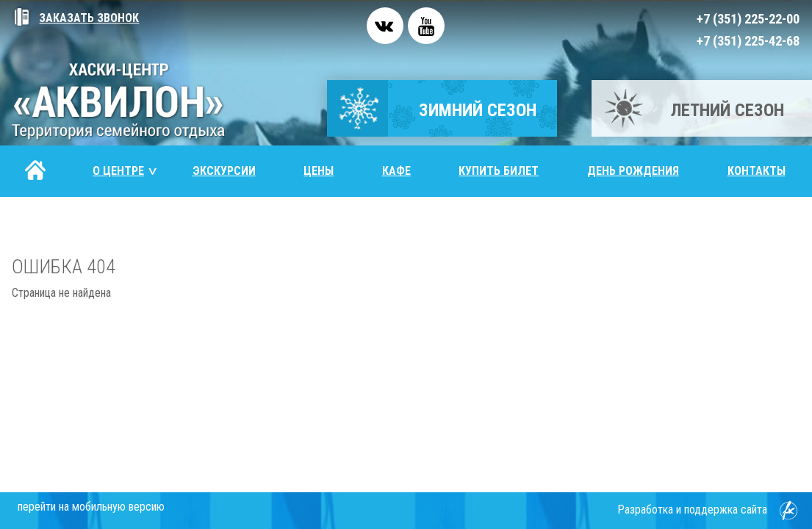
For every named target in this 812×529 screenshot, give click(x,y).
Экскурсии (224, 171)
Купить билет (499, 171)
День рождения (633, 171)
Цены (319, 171)
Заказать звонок (75, 18)
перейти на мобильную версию (91, 507)
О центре (126, 171)
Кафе (396, 171)
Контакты (757, 171)
